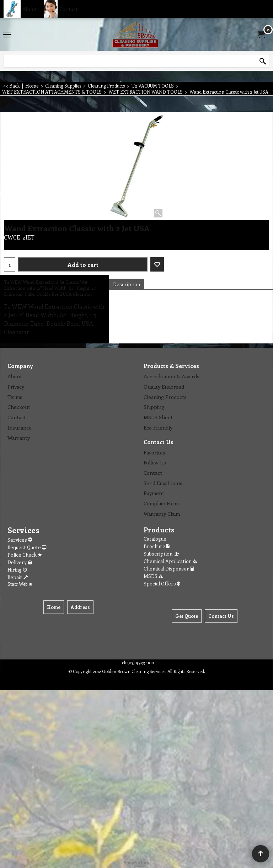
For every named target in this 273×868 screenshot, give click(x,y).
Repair (18, 577)
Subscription (162, 554)
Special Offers (162, 583)
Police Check (25, 555)
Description (127, 284)
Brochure (157, 546)
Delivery (20, 562)
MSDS (153, 576)
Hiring (17, 570)
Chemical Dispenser (169, 569)
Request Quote (27, 547)
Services (20, 540)
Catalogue (155, 539)
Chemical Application (170, 561)
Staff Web (20, 584)
